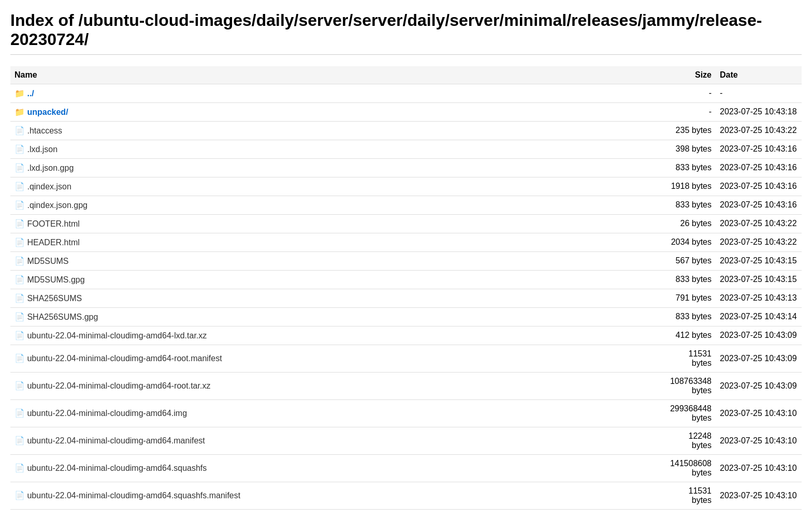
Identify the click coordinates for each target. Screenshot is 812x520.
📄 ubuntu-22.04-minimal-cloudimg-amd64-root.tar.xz (112, 386)
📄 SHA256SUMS (48, 298)
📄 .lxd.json (36, 149)
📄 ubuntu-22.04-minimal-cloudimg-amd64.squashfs (111, 468)
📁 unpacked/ (41, 112)
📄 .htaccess (38, 131)
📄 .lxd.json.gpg (44, 168)
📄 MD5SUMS (41, 261)
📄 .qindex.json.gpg (51, 205)
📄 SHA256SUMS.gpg (56, 317)
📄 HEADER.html (47, 242)
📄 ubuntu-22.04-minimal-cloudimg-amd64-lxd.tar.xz (111, 336)
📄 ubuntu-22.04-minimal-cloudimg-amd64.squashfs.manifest (127, 495)
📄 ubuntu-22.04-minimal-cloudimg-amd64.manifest (110, 441)
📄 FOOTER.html (47, 224)
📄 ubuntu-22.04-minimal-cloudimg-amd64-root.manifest (118, 358)
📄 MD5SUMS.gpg (50, 280)
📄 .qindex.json (43, 187)
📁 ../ (24, 93)
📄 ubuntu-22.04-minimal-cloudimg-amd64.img (101, 413)
